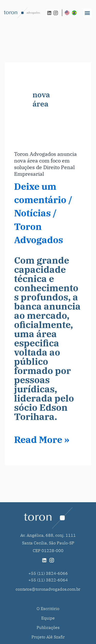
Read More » (42, 440)
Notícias (32, 213)
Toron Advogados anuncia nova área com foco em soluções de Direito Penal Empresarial (45, 164)
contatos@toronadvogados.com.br (48, 589)
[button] (87, 13)
